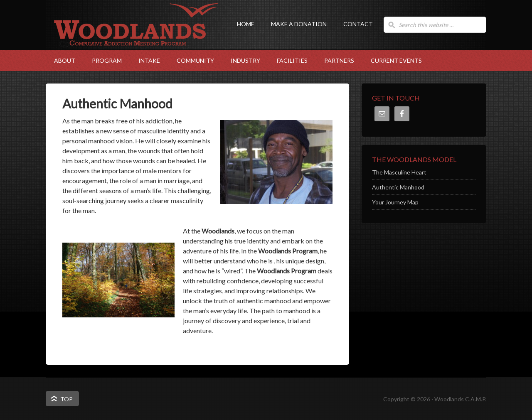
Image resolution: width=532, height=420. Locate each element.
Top (66, 399)
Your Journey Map (395, 202)
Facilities (288, 60)
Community (191, 60)
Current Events (396, 60)
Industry (241, 60)
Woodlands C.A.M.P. (129, 39)
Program (103, 60)
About (60, 60)
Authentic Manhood (398, 187)
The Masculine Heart (399, 172)
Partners (339, 60)
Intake (145, 60)
